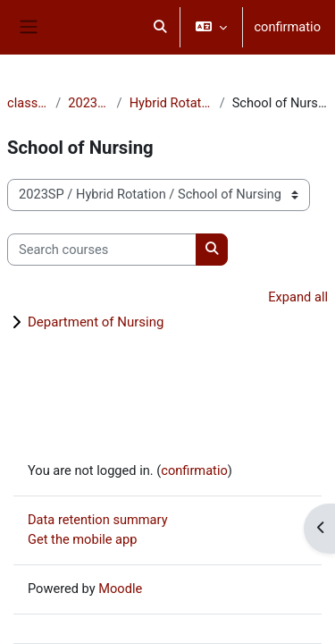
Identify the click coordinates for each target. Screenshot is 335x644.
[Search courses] (102, 250)
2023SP (88, 103)
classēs (28, 103)
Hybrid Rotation (171, 103)
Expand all (298, 297)
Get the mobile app (82, 539)
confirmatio (287, 27)
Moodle (120, 589)
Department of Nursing (96, 322)
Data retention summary (98, 520)
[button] (160, 27)
